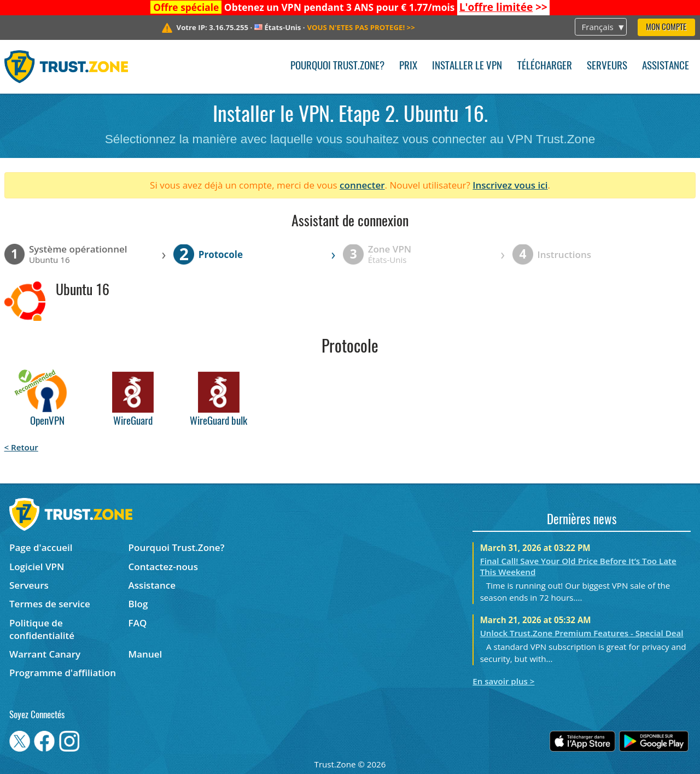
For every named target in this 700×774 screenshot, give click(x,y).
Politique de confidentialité (42, 629)
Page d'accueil (41, 547)
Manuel (145, 654)
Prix (408, 66)
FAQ (138, 623)
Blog (138, 604)
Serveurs (607, 66)
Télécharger (545, 66)
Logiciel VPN (37, 567)
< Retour (21, 447)
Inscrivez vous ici (510, 185)
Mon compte (666, 28)
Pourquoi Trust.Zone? (337, 66)
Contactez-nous (163, 567)
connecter (362, 185)
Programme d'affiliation (63, 673)
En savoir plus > (503, 681)
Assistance (666, 66)
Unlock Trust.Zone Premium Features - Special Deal (582, 633)
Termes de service (50, 604)
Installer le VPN (467, 66)
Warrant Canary (45, 654)
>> (503, 7)
